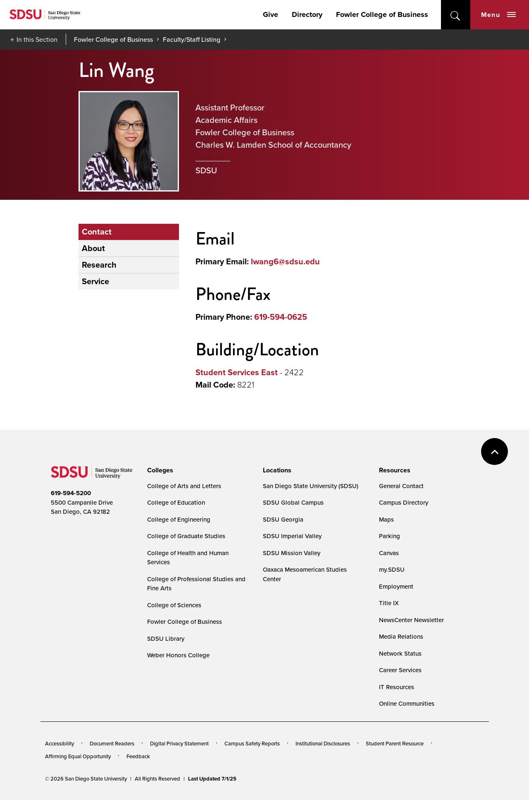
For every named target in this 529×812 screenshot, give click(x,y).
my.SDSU (392, 569)
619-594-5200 (71, 493)
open (456, 15)
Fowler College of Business (382, 14)
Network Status (400, 653)
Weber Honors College (178, 655)
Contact (97, 232)
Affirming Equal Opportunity (78, 756)
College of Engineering (179, 519)
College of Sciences (174, 605)
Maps (386, 519)
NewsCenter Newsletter (411, 620)
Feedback (138, 756)
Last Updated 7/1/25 (212, 779)
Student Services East (237, 372)
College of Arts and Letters (184, 486)
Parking (390, 536)
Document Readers (112, 743)
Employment (396, 586)
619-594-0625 (281, 317)
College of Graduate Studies (186, 536)
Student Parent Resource (395, 743)
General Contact (401, 486)
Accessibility (60, 743)
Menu (498, 15)
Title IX (389, 603)
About (93, 248)
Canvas (389, 553)
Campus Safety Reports (252, 743)
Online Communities (407, 703)
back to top (494, 452)
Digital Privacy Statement (179, 743)
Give (270, 14)
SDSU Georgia (283, 519)
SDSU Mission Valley (292, 553)
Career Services (400, 670)
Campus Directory (404, 502)
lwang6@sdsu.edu (285, 261)
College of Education (176, 502)
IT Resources (397, 687)
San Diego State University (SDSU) (311, 486)
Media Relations (401, 636)
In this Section (37, 39)
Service (95, 281)
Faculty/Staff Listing (192, 39)
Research (99, 265)
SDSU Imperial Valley (292, 536)
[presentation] (159, 470)
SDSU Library (166, 638)
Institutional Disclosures (323, 743)
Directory (307, 14)
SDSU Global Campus (293, 502)
